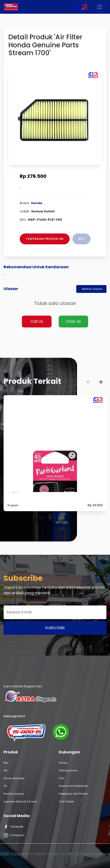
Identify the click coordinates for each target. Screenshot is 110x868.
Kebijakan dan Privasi (73, 794)
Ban (6, 763)
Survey (63, 763)
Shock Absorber (14, 778)
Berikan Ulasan (92, 289)
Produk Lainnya (14, 794)
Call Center (66, 801)
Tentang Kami (68, 770)
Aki (6, 770)
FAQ (61, 778)
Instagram (14, 835)
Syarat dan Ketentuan (73, 786)
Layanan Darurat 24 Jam (20, 801)
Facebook (13, 827)
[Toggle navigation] (100, 7)
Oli (5, 786)
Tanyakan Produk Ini (45, 239)
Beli (81, 239)
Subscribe (55, 628)
